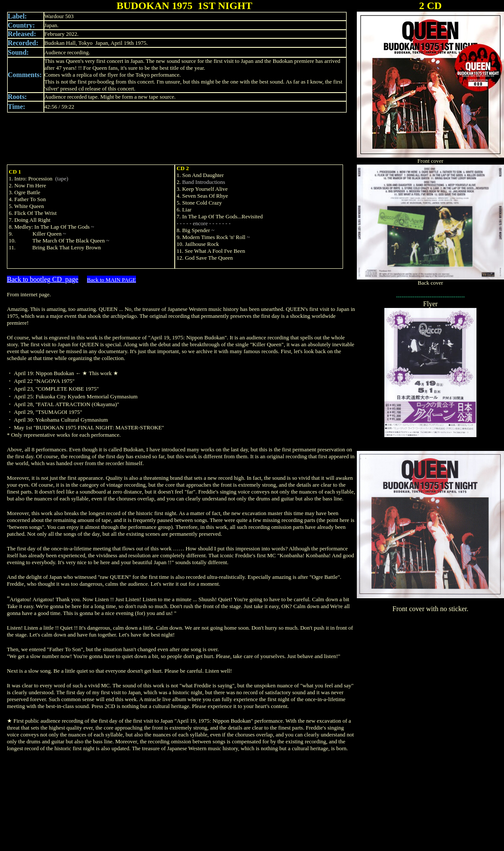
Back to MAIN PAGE (111, 280)
